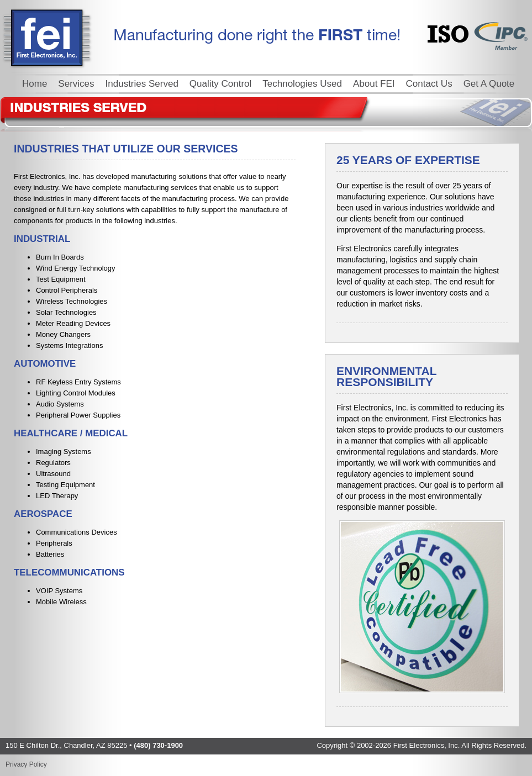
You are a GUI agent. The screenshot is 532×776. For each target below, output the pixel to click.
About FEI (374, 84)
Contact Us (429, 84)
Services (76, 84)
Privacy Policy (26, 764)
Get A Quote (489, 84)
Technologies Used (302, 84)
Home (35, 84)
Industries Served (142, 84)
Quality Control (220, 84)
